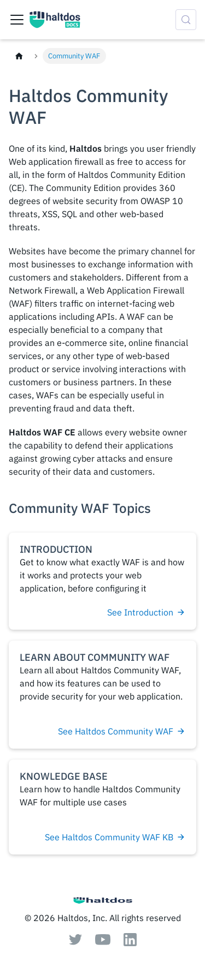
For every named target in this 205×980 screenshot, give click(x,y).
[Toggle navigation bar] (17, 20)
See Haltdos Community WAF (122, 731)
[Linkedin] (130, 943)
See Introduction (146, 612)
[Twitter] (75, 942)
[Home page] (19, 56)
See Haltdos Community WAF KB (115, 837)
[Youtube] (103, 942)
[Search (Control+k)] (186, 20)
